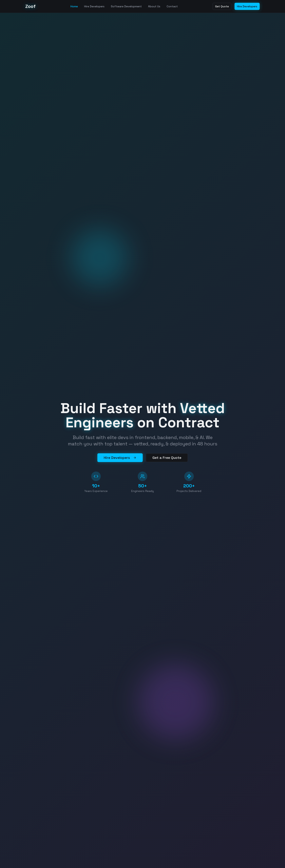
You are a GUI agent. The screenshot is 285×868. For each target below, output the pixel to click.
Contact (172, 6)
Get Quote (222, 6)
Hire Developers (94, 6)
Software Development (126, 6)
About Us (154, 6)
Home (74, 6)
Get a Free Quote (167, 458)
